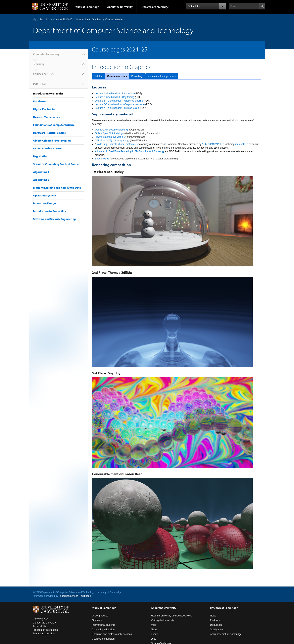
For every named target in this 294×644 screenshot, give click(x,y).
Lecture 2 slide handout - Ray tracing (115, 97)
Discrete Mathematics (46, 117)
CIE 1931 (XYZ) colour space (111, 141)
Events (155, 634)
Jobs (154, 639)
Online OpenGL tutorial (107, 133)
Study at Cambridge (87, 7)
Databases (39, 101)
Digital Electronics (44, 109)
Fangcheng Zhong (68, 596)
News (154, 630)
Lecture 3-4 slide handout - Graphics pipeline (119, 101)
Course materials (117, 76)
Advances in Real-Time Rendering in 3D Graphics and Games (128, 151)
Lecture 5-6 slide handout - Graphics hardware (120, 104)
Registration (41, 156)
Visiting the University (163, 620)
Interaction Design (44, 203)
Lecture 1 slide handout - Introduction (115, 93)
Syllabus (99, 76)
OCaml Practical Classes (47, 148)
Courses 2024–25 (63, 20)
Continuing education (103, 630)
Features (215, 620)
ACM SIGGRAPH (211, 144)
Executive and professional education (112, 634)
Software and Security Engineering (54, 219)
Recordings (137, 76)
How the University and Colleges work (171, 616)
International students (104, 625)
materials (240, 144)
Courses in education (103, 639)
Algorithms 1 (41, 172)
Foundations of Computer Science (54, 125)
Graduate (97, 620)
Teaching (45, 20)
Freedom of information (45, 630)
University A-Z (40, 619)
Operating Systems (45, 195)
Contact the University (45, 623)
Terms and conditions (44, 634)
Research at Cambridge (155, 7)
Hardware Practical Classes (49, 133)
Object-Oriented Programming (52, 141)
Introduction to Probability (50, 211)
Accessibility (39, 626)
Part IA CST (40, 84)
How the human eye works (109, 137)
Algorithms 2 (41, 180)
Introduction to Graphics (89, 20)
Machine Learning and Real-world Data (57, 188)
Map (153, 625)
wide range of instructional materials (116, 144)
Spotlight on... (217, 630)
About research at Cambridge (226, 634)
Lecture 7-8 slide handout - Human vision (117, 108)
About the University (120, 7)
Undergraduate (100, 616)
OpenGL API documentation (110, 130)
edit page (86, 596)
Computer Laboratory (35, 19)
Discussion (216, 625)
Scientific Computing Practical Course (56, 164)
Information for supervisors (162, 76)
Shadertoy (101, 159)
